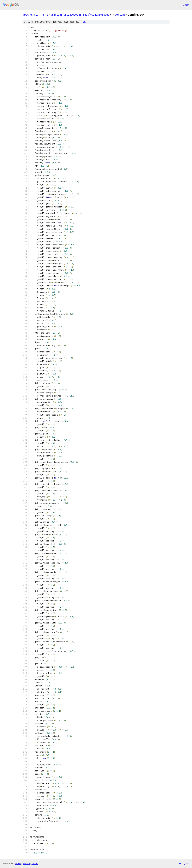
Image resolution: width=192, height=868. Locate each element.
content (120, 15)
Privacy (26, 863)
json (187, 863)
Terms (35, 863)
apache (27, 15)
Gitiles (18, 863)
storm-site (41, 15)
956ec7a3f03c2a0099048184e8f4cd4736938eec (80, 15)
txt (179, 863)
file (84, 22)
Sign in (186, 5)
